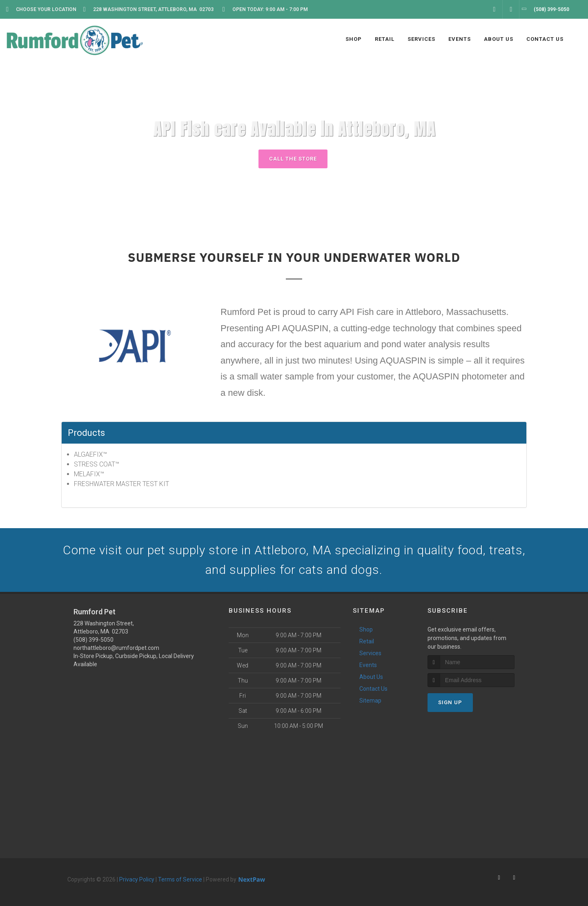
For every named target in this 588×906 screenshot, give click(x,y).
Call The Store (293, 159)
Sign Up (450, 702)
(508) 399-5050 (94, 640)
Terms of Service (180, 879)
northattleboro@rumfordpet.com (116, 648)
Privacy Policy (137, 879)
